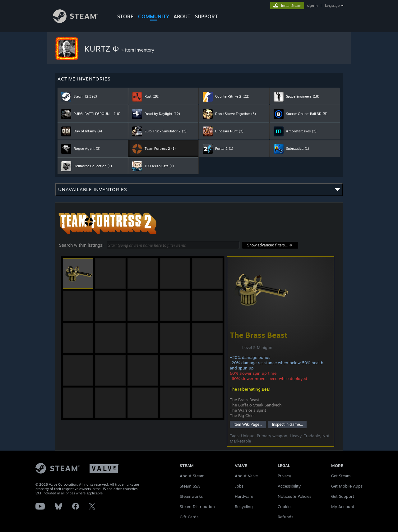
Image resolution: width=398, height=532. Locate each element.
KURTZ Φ (103, 48)
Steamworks (191, 496)
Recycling (244, 507)
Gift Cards (189, 517)
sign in (312, 6)
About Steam (192, 476)
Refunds (285, 517)
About (182, 16)
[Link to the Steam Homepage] (80, 21)
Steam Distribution (197, 507)
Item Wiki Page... (248, 424)
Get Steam (341, 476)
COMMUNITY (154, 16)
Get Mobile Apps (347, 486)
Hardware (244, 496)
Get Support (343, 496)
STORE (125, 16)
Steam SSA (190, 486)
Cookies (285, 507)
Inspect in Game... (287, 424)
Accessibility (289, 486)
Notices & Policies (294, 496)
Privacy (284, 476)
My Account (343, 507)
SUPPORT (206, 16)
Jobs (239, 486)
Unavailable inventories (199, 191)
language (332, 6)
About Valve (246, 476)
